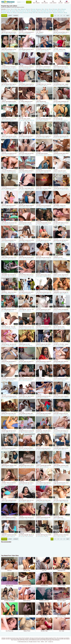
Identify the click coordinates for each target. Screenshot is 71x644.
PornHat (68, 48)
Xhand (68, 100)
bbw (60, 9)
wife (51, 13)
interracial (27, 13)
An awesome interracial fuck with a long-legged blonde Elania (44, 396)
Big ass (13, 51)
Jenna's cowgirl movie (58, 518)
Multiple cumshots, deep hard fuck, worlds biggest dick (62, 275)
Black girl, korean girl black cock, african (62, 32)
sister (47, 9)
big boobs (4, 13)
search (29, 2)
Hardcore (29, 51)
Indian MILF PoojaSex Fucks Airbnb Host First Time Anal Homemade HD (10, 535)
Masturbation (27, 224)
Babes (11, 103)
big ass (24, 9)
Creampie (30, 207)
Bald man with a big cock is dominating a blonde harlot (10, 32)
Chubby (48, 311)
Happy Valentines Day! (41, 102)
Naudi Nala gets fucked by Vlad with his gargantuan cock (27, 50)
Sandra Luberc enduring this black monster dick (10, 500)
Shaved (31, 484)
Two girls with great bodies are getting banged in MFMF (44, 223)
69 (57, 224)
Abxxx (34, 516)
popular (4, 16)
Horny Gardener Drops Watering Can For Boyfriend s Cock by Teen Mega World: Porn (44, 483)
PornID (51, 135)
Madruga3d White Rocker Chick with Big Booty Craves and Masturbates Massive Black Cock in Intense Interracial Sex (27, 466)
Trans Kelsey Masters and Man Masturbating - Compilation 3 (27, 171)
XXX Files (16, 48)
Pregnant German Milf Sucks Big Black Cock (44, 518)
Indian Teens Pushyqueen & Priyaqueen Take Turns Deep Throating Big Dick (10, 50)
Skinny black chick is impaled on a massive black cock (44, 136)
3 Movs (33, 31)
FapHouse (33, 169)
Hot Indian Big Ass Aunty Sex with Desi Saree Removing (44, 240)
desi (39, 11)
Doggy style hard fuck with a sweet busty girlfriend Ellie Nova (62, 483)
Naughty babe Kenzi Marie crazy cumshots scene (44, 500)
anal (51, 9)
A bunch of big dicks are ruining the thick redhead (62, 379)
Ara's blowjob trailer (40, 379)
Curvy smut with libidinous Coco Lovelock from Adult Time (10, 171)
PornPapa (33, 83)
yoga (66, 13)
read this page (49, 640)
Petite (48, 138)
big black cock (61, 11)
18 (3, 51)
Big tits (48, 51)
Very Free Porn (32, 447)
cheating (56, 9)
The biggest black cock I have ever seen (44, 84)
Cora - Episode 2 (40, 32)
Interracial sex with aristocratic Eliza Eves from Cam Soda (62, 136)
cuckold (50, 11)
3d (35, 13)
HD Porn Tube (15, 31)
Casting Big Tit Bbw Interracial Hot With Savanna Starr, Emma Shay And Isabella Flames (27, 518)
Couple (32, 86)
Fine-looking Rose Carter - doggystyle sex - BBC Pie (62, 84)
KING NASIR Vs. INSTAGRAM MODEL (44, 67)
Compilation (27, 346)
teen (44, 9)
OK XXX (51, 117)
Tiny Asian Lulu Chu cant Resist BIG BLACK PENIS (44, 206)
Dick (50, 68)
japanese (39, 9)
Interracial (32, 450)
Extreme (15, 259)
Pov (31, 224)
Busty (50, 276)
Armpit (63, 224)
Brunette (9, 155)
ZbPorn (68, 308)
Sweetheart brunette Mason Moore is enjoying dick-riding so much (62, 154)
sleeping (4, 11)
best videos (36, 2)
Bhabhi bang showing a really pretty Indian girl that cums (44, 362)
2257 (46, 642)
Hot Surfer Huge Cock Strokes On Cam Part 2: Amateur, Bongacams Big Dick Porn (27, 362)
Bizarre (15, 68)
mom (13, 9)
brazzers (61, 13)
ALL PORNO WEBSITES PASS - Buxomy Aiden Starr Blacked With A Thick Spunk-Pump (27, 102)
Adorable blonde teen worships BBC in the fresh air (27, 431)
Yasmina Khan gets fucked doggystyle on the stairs (44, 414)
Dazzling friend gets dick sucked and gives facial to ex (27, 483)
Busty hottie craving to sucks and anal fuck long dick (62, 414)
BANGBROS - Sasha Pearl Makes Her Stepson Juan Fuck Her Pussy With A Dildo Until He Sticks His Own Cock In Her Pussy (10, 292)
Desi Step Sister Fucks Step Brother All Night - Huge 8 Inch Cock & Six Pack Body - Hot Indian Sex (44, 171)
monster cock (23, 11)
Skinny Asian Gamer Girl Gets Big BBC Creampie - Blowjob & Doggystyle (27, 154)
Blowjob (12, 34)
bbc (16, 9)
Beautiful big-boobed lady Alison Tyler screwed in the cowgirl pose (27, 136)
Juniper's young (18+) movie (60, 171)
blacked (28, 9)
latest (10, 16)
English (67, 2)
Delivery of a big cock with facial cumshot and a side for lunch (44, 344)
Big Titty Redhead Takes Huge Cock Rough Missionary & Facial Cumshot (10, 84)
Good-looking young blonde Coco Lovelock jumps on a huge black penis (10, 240)
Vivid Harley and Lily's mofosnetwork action (62, 535)
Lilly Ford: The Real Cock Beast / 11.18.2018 (27, 448)
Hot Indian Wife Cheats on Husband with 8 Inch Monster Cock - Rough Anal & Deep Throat (62, 223)
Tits (16, 34)
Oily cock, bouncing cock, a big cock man (44, 310)
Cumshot (64, 51)
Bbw (38, 259)
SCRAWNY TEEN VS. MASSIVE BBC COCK (10, 483)
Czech (13, 155)
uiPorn (16, 65)
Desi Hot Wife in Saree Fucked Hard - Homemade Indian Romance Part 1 (27, 84)
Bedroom (39, 51)
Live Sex (60, 2)
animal (42, 13)
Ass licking (42, 363)
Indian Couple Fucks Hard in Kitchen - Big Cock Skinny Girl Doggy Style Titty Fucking (10, 258)
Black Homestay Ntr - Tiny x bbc (8, 327)
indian (9, 9)
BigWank (16, 256)
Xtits (51, 273)
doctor (16, 13)
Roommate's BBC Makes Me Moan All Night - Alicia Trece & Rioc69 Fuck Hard (62, 448)
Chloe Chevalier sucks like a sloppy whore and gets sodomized (62, 466)
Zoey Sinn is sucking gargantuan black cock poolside (27, 32)
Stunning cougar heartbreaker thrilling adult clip (62, 102)
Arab (55, 398)
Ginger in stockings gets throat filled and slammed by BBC (44, 466)
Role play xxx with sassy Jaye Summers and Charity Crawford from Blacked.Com (44, 448)
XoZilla (51, 204)
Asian (21, 155)
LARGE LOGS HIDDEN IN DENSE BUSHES (10, 102)
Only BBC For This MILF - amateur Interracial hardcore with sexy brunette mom (62, 344)
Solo (30, 363)
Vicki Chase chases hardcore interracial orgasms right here (62, 500)
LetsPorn (50, 48)
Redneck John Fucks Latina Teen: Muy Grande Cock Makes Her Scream (10, 414)
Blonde (8, 34)
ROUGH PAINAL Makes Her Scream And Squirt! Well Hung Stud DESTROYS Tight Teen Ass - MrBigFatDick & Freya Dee (27, 275)
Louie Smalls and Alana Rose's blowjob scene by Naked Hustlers (44, 292)
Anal (3, 68)
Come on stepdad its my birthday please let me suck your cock (10, 518)
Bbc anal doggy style (58, 119)
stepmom (56, 13)
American (60, 34)
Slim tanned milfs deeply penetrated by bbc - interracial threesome (10, 396)
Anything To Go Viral (58, 258)
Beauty (9, 51)
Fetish (31, 346)
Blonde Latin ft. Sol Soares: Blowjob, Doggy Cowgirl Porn (44, 188)
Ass (5, 51)
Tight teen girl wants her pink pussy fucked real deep (27, 379)
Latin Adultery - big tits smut (59, 206)
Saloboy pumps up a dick (24, 344)
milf (38, 13)
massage (13, 11)
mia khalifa (44, 11)
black (18, 11)
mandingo (21, 13)
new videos (45, 2)
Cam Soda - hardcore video (59, 50)
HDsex (68, 31)
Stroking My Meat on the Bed (25, 223)
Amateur (4, 103)
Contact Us (51, 642)
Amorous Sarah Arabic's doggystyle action (62, 396)
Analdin (51, 499)
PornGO (33, 152)
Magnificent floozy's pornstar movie (26, 327)
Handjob (47, 242)
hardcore (55, 11)
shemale (34, 9)
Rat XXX (68, 377)
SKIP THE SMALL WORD (24, 119)
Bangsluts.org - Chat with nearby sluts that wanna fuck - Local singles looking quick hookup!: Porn (44, 431)
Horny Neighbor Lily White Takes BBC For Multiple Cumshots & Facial (27, 414)
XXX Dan (68, 65)
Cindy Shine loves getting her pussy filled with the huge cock (10, 154)
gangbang (34, 11)
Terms (39, 642)
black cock (10, 13)
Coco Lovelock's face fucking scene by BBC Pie (62, 431)
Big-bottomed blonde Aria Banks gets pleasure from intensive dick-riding (10, 448)
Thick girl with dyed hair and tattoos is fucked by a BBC (62, 188)
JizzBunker (50, 31)
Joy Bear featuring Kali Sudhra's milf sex (10, 188)
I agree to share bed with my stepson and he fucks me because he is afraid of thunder (10, 136)
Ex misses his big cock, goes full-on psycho (44, 50)
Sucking (13, 519)
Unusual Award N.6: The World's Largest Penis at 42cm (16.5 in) (10, 67)
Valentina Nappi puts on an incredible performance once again (10, 119)
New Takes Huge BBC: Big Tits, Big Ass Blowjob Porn (27, 535)
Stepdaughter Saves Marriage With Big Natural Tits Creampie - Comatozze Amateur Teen (62, 292)
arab (8, 11)
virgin (32, 13)
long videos (53, 2)
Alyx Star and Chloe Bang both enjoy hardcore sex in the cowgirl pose (44, 327)
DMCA (42, 642)
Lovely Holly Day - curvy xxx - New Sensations (27, 310)
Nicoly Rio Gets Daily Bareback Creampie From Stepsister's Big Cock (10, 362)
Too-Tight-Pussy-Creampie (42, 154)
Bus (25, 51)
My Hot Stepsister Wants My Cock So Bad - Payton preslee (27, 500)
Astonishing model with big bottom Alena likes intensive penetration (62, 240)
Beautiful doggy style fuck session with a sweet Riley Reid (10, 431)
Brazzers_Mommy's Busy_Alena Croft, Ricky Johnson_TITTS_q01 (44, 275)
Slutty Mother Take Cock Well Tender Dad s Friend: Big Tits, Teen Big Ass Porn (10, 275)
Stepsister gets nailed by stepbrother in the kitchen (27, 206)
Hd (29, 450)
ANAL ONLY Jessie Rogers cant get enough (27, 188)
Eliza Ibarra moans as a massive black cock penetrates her (27, 67)
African (56, 34)
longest (16, 16)
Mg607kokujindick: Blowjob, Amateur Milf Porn (10, 466)
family (29, 11)
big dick (64, 9)
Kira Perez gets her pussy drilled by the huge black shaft (10, 379)
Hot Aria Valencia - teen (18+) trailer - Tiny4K (10, 344)
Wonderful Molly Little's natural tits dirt (62, 362)
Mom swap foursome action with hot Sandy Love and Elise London (27, 292)
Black (25, 34)
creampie (47, 13)
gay (20, 9)
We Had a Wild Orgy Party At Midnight (44, 535)
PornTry (16, 360)
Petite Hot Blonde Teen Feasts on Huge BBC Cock (62, 67)
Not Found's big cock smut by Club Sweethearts (10, 223)
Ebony (67, 68)
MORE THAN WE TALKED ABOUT (26, 258)
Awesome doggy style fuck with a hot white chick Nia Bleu (10, 206)
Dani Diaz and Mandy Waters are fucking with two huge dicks (44, 119)
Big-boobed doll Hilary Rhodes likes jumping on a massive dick (44, 258)
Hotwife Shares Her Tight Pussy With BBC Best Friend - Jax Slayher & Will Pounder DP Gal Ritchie (27, 396)
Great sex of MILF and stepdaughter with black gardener (62, 310)
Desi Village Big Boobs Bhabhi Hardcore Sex (10, 310)
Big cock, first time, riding (59, 327)
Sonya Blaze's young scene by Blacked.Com (27, 240)
